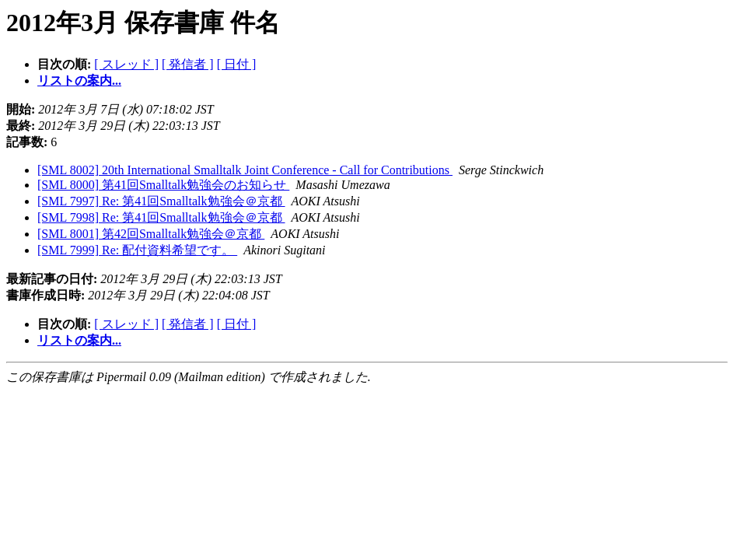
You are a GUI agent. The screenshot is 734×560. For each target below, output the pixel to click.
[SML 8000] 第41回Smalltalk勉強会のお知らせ (163, 185)
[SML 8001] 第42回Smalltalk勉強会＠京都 (151, 234)
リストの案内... (79, 80)
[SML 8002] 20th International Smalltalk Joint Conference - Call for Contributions (245, 170)
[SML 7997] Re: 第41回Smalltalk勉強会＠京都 (161, 201)
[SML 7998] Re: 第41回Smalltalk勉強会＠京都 (161, 217)
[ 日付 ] (237, 64)
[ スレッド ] (126, 64)
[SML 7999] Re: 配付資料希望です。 (137, 250)
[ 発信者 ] (188, 64)
